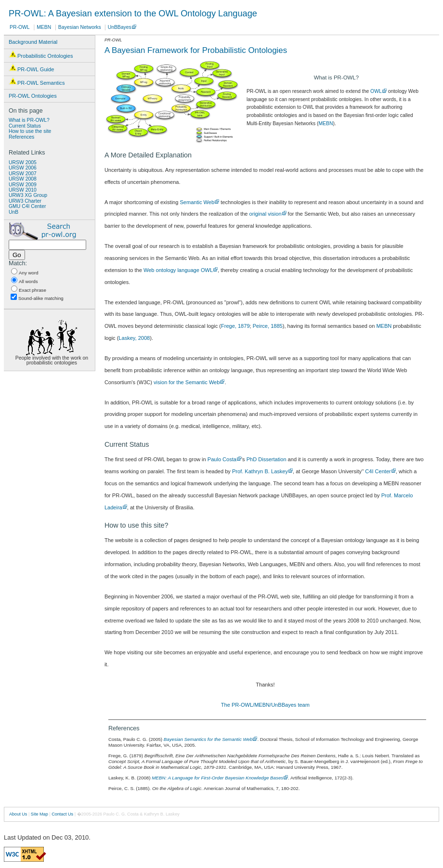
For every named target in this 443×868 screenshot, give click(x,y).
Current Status (25, 126)
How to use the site (30, 131)
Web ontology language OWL (178, 270)
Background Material (33, 42)
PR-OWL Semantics (37, 81)
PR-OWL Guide (31, 68)
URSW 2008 (23, 179)
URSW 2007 (23, 174)
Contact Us (62, 814)
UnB (13, 212)
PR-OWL (20, 27)
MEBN (44, 27)
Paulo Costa (222, 459)
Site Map (39, 814)
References (21, 137)
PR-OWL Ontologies (33, 96)
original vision (266, 214)
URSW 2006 (23, 168)
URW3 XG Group (28, 195)
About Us (18, 814)
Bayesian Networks (80, 27)
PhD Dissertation (267, 459)
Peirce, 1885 (268, 326)
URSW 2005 (23, 162)
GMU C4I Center (27, 206)
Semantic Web (197, 202)
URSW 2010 (23, 190)
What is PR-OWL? (29, 120)
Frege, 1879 (235, 326)
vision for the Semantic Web (187, 382)
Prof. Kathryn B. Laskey (260, 471)
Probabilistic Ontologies (41, 54)
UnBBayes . (121, 27)
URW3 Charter (25, 201)
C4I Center (378, 471)
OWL (376, 91)
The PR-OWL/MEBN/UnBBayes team (265, 705)
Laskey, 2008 (134, 338)
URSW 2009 (23, 185)
